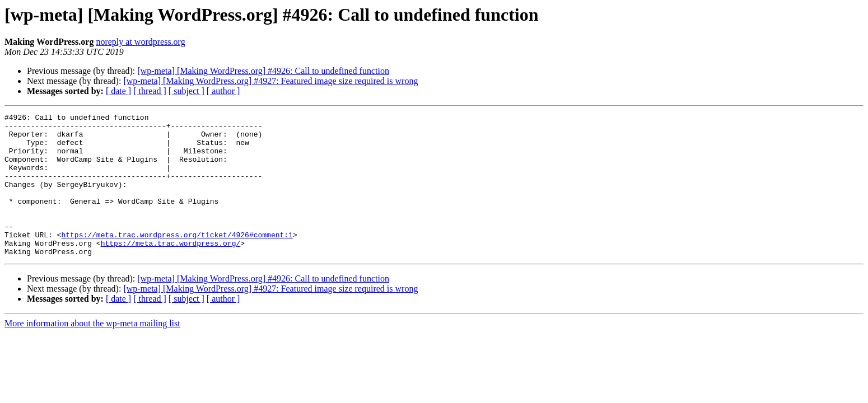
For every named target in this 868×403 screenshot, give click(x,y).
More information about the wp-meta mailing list (92, 352)
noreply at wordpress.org (140, 42)
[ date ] (118, 91)
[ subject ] (186, 91)
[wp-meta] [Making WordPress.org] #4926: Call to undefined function (263, 71)
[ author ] (223, 91)
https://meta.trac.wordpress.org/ (171, 270)
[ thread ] (150, 91)
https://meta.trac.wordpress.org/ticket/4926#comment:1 (177, 260)
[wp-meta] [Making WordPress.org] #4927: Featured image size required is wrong (270, 81)
